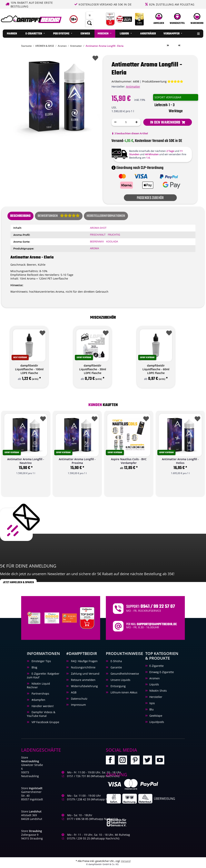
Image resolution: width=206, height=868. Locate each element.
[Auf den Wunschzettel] (95, 57)
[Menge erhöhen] (137, 122)
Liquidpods (157, 722)
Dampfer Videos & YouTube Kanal (41, 714)
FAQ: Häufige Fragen (84, 661)
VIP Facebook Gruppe (45, 722)
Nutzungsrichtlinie (83, 667)
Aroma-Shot (98, 228)
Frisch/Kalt (98, 235)
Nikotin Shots (158, 691)
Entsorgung (118, 686)
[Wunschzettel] (177, 19)
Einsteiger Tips (41, 661)
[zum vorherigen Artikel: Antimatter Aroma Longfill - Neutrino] (179, 46)
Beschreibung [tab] (20, 216)
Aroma (94, 248)
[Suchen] (90, 15)
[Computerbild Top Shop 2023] (87, 618)
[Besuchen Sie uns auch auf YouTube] (161, 761)
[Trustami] (52, 618)
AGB (73, 692)
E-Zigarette (157, 666)
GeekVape (156, 716)
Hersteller (156, 697)
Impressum (78, 705)
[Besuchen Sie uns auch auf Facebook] (112, 761)
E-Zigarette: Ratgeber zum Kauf (43, 675)
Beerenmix (97, 242)
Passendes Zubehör (150, 198)
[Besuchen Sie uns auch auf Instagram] (124, 761)
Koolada (112, 242)
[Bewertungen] (163, 81)
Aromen (155, 678)
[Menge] (126, 122)
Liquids (154, 684)
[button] (159, 19)
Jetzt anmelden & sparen (18, 582)
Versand (126, 861)
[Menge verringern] (115, 122)
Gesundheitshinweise (124, 674)
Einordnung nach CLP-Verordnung (138, 168)
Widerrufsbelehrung (84, 686)
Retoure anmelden (83, 680)
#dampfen (38, 700)
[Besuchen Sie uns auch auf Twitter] (149, 761)
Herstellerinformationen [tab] (106, 216)
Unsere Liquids (120, 680)
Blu (152, 709)
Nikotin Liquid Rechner (38, 685)
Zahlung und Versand (85, 674)
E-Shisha (116, 661)
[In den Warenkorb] (168, 122)
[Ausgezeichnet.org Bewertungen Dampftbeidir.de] (70, 618)
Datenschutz (79, 699)
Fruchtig (114, 235)
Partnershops (40, 694)
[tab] (59, 216)
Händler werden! (42, 706)
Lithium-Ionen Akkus (124, 692)
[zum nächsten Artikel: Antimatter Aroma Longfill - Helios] (168, 46)
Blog (34, 667)
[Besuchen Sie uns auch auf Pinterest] (137, 761)
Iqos (152, 703)
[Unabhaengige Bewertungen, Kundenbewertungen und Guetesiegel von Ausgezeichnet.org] (34, 618)
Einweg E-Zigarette (162, 672)
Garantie (116, 667)
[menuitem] (12, 34)
